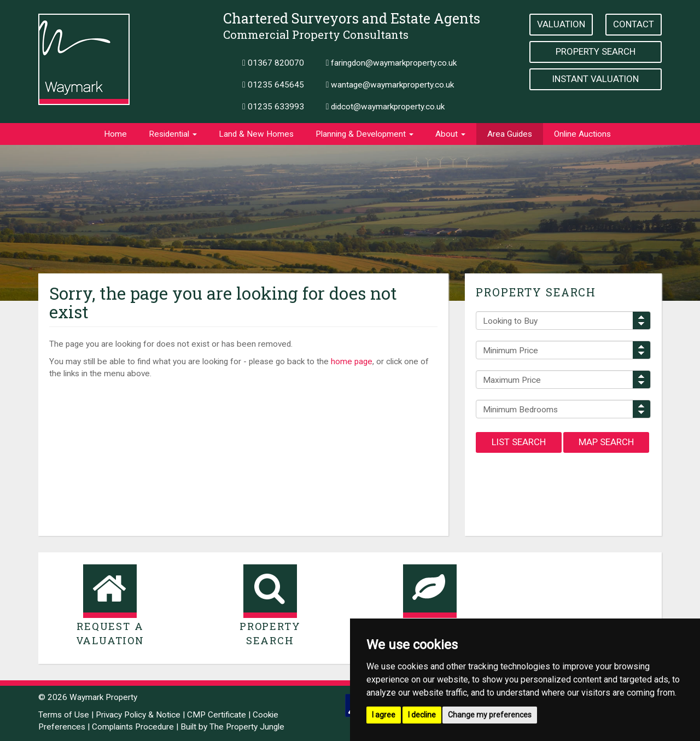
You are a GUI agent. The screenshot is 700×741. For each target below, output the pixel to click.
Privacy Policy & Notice (138, 715)
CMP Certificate (217, 715)
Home (115, 134)
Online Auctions (582, 134)
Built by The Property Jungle (232, 727)
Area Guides (510, 134)
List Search (519, 442)
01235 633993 (273, 107)
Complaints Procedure (133, 727)
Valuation (561, 24)
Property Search (596, 51)
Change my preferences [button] (490, 715)
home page (352, 361)
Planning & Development (364, 134)
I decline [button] (422, 715)
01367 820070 (273, 63)
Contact (634, 24)
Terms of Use (64, 715)
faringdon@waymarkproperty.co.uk (392, 63)
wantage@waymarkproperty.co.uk (390, 85)
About (450, 134)
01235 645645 (273, 85)
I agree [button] (384, 715)
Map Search (606, 442)
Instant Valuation (596, 79)
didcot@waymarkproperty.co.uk (386, 107)
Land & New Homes (256, 134)
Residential (173, 134)
